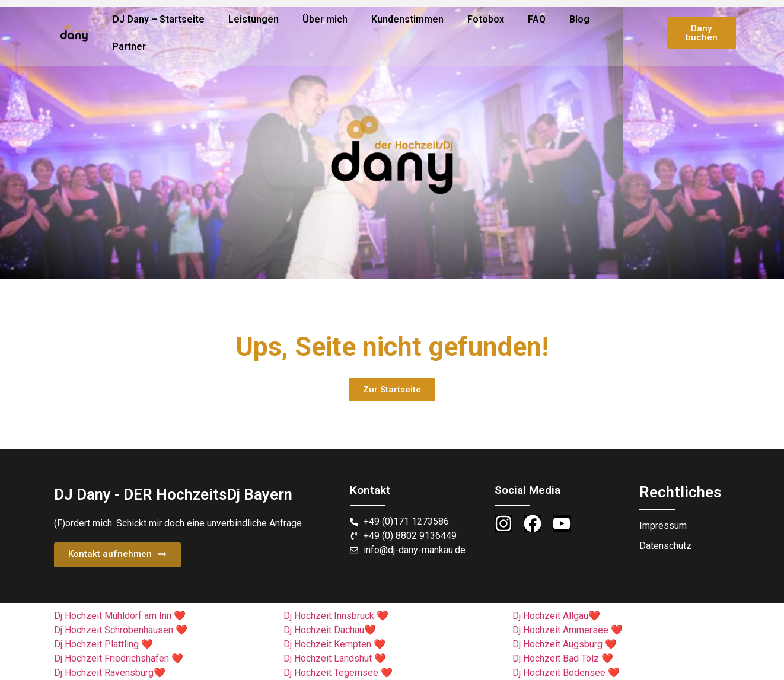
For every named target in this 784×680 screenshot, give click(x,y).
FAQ (537, 19)
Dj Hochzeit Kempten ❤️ (334, 644)
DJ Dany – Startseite (159, 19)
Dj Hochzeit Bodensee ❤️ (566, 673)
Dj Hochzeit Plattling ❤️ (103, 644)
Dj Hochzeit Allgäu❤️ (556, 616)
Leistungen (254, 19)
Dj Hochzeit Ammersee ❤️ (568, 630)
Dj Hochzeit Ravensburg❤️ (110, 673)
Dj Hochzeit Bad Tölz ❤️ (563, 658)
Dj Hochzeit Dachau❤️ (330, 630)
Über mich (325, 19)
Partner (129, 47)
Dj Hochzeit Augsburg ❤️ (565, 644)
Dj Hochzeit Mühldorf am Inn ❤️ (120, 616)
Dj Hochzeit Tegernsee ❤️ (338, 673)
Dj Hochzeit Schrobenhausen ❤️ (121, 630)
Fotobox (486, 19)
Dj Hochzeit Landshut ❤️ (335, 658)
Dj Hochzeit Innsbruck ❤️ (336, 616)
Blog (579, 19)
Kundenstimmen (407, 19)
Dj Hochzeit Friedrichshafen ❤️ (119, 658)
